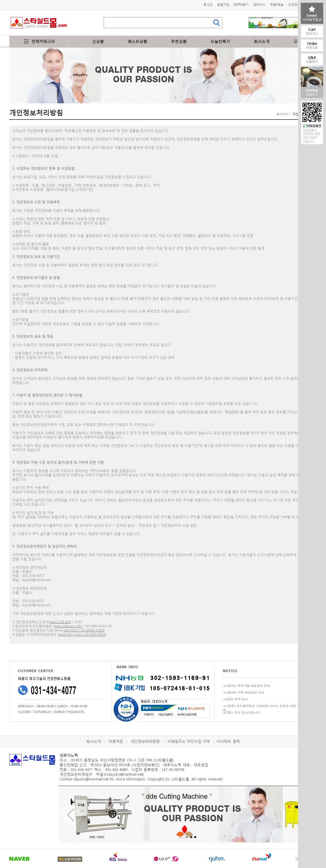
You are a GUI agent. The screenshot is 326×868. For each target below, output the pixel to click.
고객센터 (294, 5)
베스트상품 (137, 41)
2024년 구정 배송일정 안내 (245, 692)
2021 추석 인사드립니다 (243, 713)
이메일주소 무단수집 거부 (189, 741)
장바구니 (259, 5)
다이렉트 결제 (228, 741)
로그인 (208, 5)
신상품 (98, 41)
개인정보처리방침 (145, 741)
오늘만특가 (220, 41)
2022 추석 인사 (237, 699)
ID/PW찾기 (241, 5)
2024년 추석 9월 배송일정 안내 (248, 686)
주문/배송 (277, 5)
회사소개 (262, 41)
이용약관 (116, 741)
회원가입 (223, 5)
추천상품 (179, 41)
